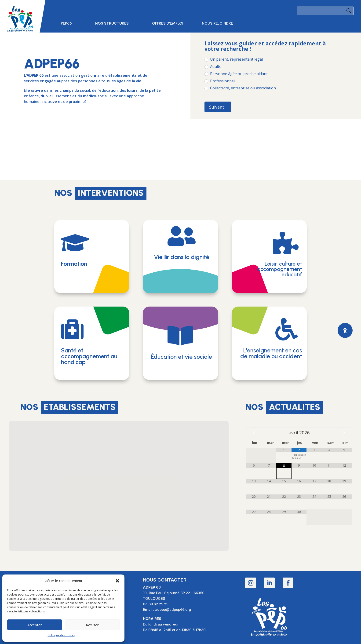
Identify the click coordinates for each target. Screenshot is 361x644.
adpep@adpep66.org (173, 609)
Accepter (35, 625)
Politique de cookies (61, 635)
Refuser (92, 625)
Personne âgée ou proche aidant (236, 74)
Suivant (217, 107)
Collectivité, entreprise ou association (240, 88)
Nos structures (112, 24)
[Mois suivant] (344, 433)
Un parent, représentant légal (234, 59)
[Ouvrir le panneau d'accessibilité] (345, 330)
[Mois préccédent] (254, 433)
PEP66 (66, 24)
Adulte (213, 67)
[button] (117, 581)
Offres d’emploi (168, 24)
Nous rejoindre (217, 24)
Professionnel (220, 81)
